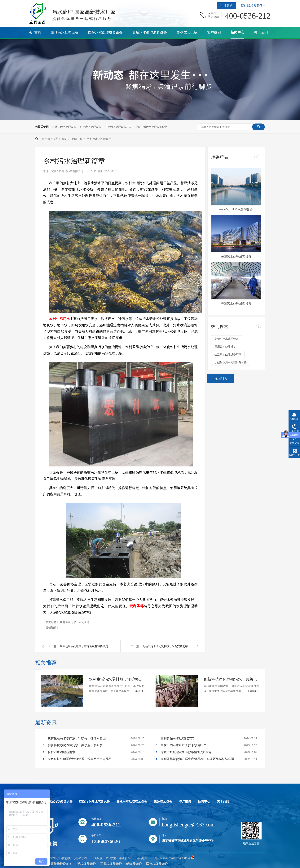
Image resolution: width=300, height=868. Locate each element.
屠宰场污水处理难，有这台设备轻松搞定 (84, 646)
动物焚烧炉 (134, 864)
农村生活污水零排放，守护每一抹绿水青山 (117, 679)
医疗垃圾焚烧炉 (157, 864)
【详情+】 (138, 691)
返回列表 (221, 378)
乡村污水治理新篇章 (99, 139)
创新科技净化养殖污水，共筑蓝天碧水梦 (231, 679)
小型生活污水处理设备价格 (151, 127)
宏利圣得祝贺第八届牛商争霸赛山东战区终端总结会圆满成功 (199, 759)
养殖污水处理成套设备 (236, 304)
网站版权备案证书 (253, 6)
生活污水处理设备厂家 (118, 127)
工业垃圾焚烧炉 (111, 864)
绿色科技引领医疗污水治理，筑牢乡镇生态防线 (80, 759)
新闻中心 (77, 139)
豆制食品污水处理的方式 (177, 738)
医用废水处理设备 (90, 127)
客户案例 (185, 801)
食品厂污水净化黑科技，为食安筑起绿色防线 (167, 646)
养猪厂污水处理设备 (64, 127)
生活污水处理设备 (60, 801)
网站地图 (142, 858)
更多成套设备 (163, 801)
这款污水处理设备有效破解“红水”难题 (186, 752)
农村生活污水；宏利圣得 (75, 622)
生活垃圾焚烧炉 (85, 864)
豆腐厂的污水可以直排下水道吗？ (183, 745)
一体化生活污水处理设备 (236, 210)
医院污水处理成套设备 (236, 256)
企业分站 (227, 6)
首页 (64, 139)
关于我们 (223, 801)
